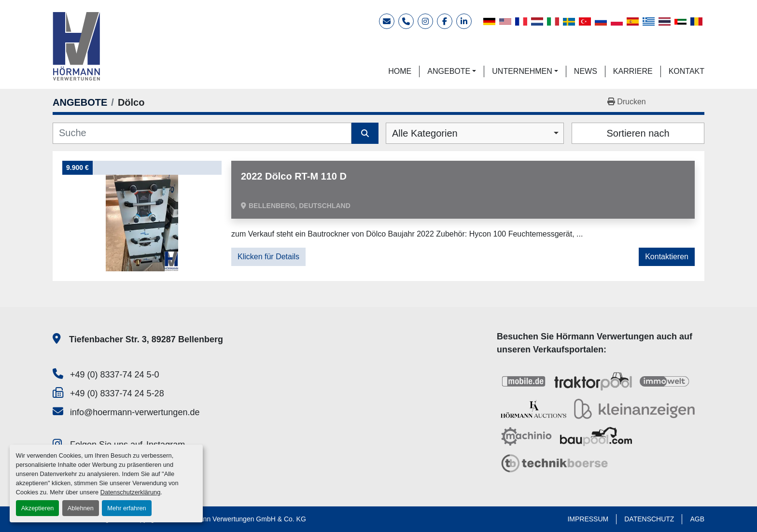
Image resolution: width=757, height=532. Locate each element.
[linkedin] (464, 21)
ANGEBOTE (449, 71)
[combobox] (475, 133)
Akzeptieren (38, 508)
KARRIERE (633, 71)
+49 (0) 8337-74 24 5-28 (117, 393)
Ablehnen (81, 508)
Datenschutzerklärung (130, 492)
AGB (697, 519)
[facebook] (445, 21)
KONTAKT (687, 71)
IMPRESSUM (588, 519)
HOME (400, 71)
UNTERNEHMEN (522, 71)
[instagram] (425, 21)
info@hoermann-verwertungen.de (135, 412)
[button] (452, 71)
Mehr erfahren (126, 508)
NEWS (586, 71)
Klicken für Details (268, 257)
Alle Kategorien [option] (425, 133)
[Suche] (202, 133)
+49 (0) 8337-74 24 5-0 (115, 375)
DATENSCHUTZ (649, 519)
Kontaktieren (667, 257)
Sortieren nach (638, 133)
